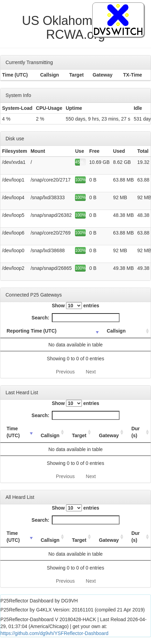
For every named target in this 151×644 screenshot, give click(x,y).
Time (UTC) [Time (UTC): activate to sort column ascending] (13, 432)
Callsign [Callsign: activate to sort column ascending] (116, 331)
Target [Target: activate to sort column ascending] (79, 435)
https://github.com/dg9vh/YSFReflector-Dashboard (54, 633)
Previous (65, 372)
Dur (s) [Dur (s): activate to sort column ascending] (135, 432)
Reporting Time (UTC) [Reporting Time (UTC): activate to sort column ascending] (31, 331)
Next (91, 372)
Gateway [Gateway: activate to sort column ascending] (109, 435)
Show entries (75, 306)
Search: (75, 318)
